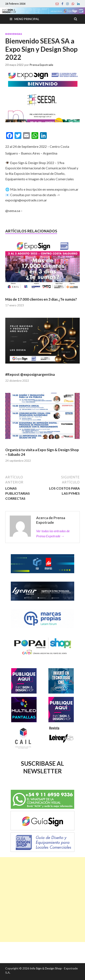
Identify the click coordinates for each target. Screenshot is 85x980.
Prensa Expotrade (41, 65)
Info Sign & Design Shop (46, 968)
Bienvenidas (14, 34)
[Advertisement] (42, 900)
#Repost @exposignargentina (30, 374)
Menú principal (27, 19)
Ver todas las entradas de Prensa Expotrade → (53, 533)
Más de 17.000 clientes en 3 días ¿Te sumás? (41, 299)
